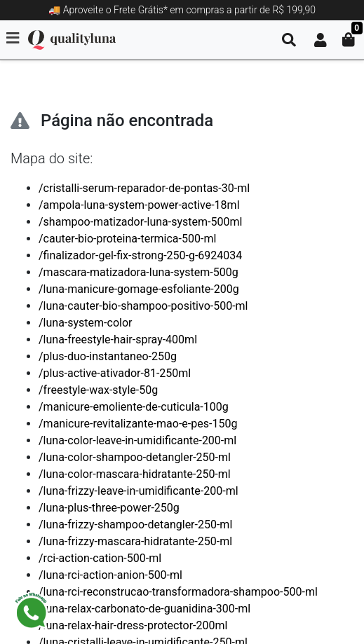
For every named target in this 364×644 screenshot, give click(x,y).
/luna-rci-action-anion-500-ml (110, 575)
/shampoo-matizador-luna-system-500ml (140, 222)
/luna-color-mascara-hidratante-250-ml (135, 474)
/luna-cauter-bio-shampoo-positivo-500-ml (143, 306)
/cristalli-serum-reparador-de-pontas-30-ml (144, 188)
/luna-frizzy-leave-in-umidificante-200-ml (139, 491)
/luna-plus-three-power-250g (109, 508)
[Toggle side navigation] (14, 39)
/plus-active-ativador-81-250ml (115, 373)
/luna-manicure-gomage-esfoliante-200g (139, 289)
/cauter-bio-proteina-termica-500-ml (127, 239)
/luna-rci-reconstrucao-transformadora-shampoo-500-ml (178, 592)
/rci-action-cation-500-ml (100, 558)
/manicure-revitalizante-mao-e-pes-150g (138, 424)
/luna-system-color (85, 323)
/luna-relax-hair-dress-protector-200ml (133, 625)
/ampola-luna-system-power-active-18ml (139, 205)
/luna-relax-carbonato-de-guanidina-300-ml (144, 609)
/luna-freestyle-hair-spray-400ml (118, 340)
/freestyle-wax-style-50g (98, 390)
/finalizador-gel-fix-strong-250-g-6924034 (140, 255)
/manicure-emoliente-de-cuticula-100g (134, 407)
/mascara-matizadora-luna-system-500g (139, 272)
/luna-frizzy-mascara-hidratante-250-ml (135, 541)
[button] (321, 40)
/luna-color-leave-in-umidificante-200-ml (137, 440)
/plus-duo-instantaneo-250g (108, 356)
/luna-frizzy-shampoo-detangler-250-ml (135, 525)
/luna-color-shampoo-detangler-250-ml (135, 457)
